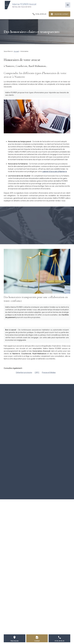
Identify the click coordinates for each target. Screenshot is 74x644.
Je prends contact (59, 14)
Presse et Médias (49, 372)
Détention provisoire (24, 372)
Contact (37, 641)
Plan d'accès (15, 641)
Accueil (16, 51)
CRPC (37, 372)
